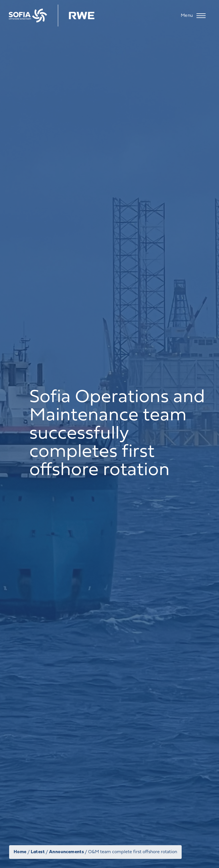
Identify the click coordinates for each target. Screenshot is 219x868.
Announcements (66, 852)
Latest (38, 852)
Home (20, 852)
